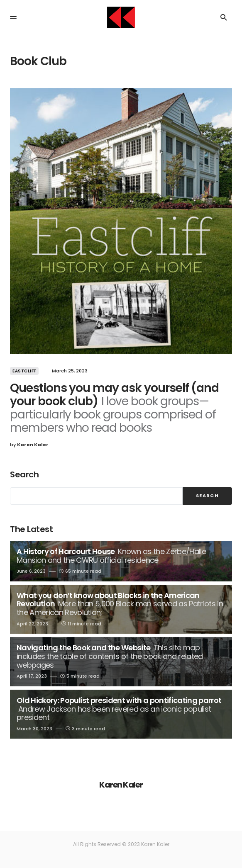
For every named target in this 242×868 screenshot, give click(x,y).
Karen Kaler (121, 785)
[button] (13, 17)
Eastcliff (24, 371)
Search (24, 474)
